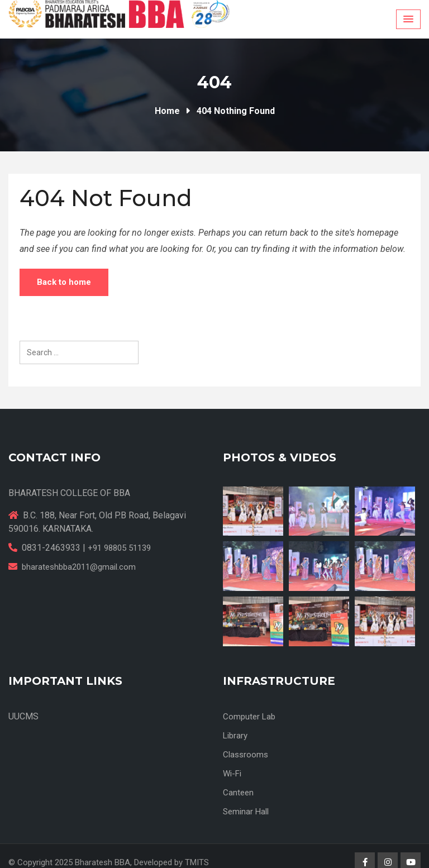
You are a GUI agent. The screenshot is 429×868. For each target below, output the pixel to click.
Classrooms (246, 755)
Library (235, 736)
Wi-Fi (232, 774)
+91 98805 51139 (119, 548)
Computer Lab (249, 717)
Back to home (64, 282)
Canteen (238, 793)
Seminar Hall (246, 812)
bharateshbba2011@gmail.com (79, 567)
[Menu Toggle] (408, 19)
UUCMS (23, 716)
